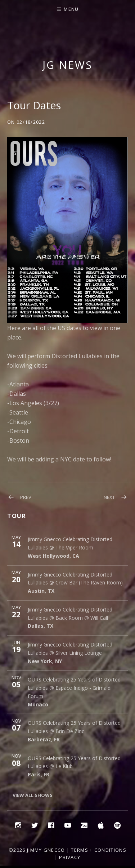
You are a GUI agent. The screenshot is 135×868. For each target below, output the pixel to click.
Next (109, 497)
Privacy (70, 857)
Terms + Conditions (98, 850)
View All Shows (33, 795)
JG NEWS (67, 65)
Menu (71, 9)
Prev (26, 497)
